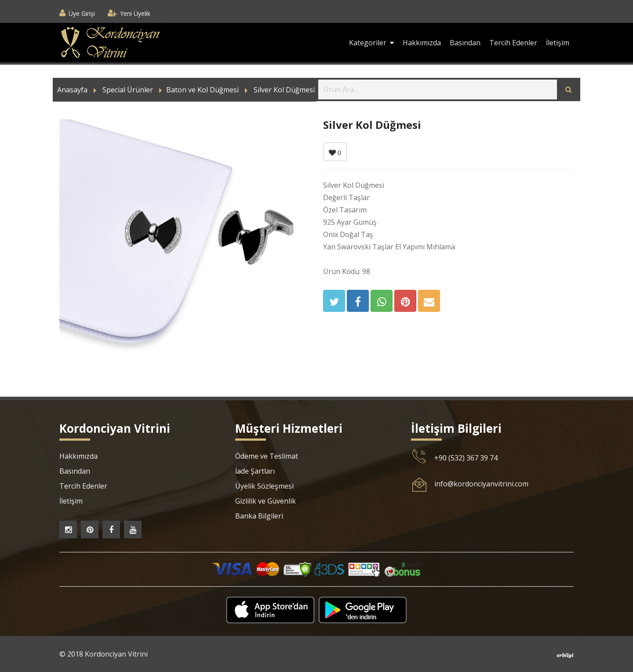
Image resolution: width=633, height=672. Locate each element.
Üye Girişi (82, 13)
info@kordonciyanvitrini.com (481, 484)
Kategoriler (371, 43)
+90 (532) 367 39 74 (466, 458)
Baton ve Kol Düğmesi (202, 90)
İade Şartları (255, 471)
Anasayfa (72, 90)
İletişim (558, 43)
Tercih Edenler (513, 43)
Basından (465, 43)
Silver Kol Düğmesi (284, 90)
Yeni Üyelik (135, 13)
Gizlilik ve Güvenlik (266, 501)
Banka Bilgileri (259, 516)
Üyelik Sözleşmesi (264, 486)
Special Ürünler (128, 90)
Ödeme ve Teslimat (267, 456)
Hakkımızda (422, 43)
